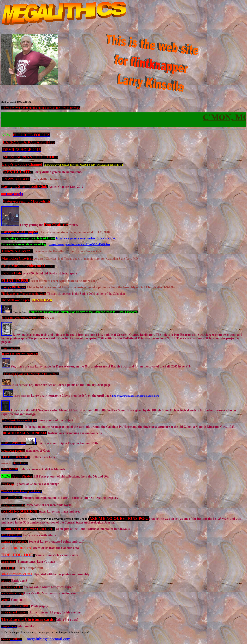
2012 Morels (12, 194)
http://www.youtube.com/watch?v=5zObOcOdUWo (86, 238)
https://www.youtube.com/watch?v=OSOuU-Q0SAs (80, 244)
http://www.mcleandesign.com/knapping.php (136, 396)
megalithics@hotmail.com (49, 639)
